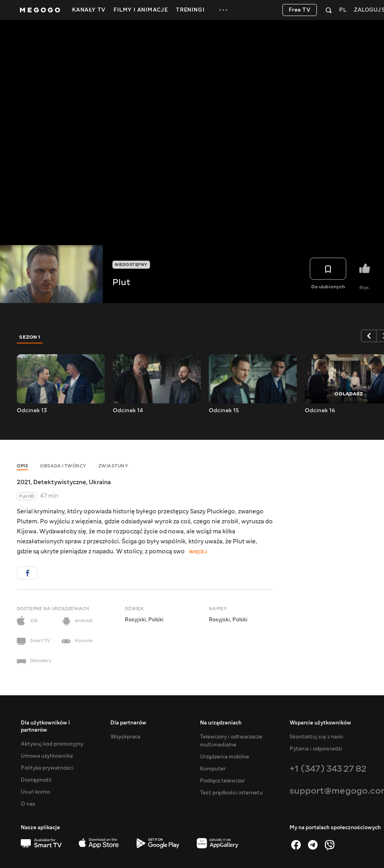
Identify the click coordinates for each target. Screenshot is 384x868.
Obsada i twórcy (63, 466)
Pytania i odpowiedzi (316, 749)
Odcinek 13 (32, 411)
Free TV (300, 10)
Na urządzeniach (221, 723)
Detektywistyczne (60, 482)
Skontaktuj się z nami (316, 737)
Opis (22, 466)
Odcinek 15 (224, 411)
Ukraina (100, 482)
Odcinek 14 (128, 411)
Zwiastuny (113, 466)
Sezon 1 (30, 337)
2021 (24, 482)
